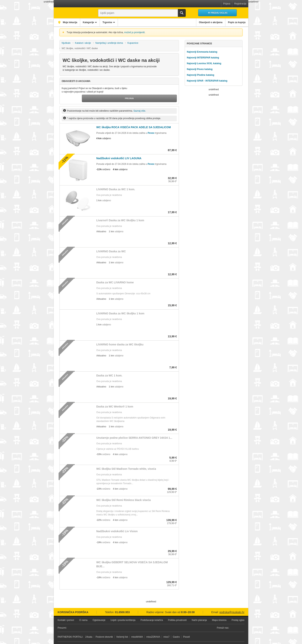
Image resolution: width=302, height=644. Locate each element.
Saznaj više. (140, 103)
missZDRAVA (153, 629)
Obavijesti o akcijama (207, 22)
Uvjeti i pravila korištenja (123, 612)
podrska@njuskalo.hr (232, 604)
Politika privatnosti (177, 612)
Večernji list (122, 629)
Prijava (227, 4)
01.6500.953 (122, 604)
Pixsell (187, 629)
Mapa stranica (219, 612)
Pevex (151, 125)
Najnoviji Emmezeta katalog (202, 52)
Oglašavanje (99, 612)
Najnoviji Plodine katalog (200, 75)
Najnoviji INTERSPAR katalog (203, 58)
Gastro (176, 629)
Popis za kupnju (235, 22)
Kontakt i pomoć (66, 612)
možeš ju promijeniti (134, 32)
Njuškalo (66, 43)
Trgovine (114, 22)
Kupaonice (133, 43)
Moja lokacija (71, 22)
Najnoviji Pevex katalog (200, 69)
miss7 (167, 629)
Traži (182, 13)
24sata (89, 629)
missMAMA (137, 629)
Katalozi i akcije (83, 43)
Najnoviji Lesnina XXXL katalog (204, 63)
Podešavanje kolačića (152, 612)
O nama (83, 612)
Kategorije (93, 22)
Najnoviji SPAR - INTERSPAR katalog (207, 81)
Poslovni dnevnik (104, 629)
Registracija (240, 4)
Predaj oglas (238, 612)
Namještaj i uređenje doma (109, 43)
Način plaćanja (199, 612)
